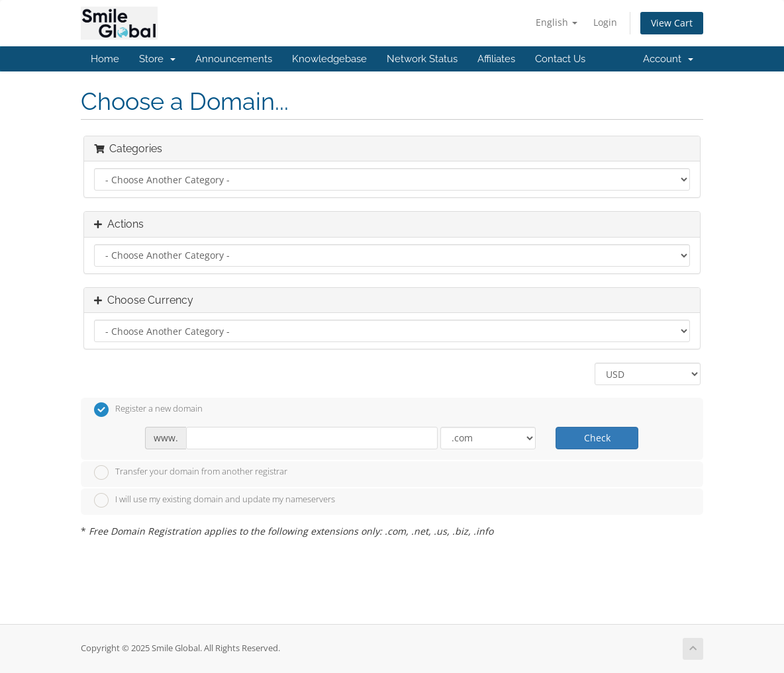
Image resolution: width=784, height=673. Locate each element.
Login (605, 22)
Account (668, 59)
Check (597, 438)
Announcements (234, 59)
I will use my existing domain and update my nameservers (215, 500)
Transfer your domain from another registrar (191, 472)
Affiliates (496, 59)
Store (157, 59)
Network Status (422, 59)
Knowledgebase (329, 59)
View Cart (672, 23)
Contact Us (560, 59)
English (557, 22)
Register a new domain (148, 410)
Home (105, 59)
